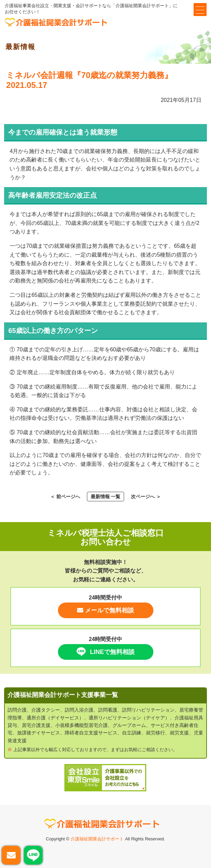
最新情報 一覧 (106, 497)
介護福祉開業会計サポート (97, 839)
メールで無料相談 (105, 610)
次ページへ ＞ (146, 497)
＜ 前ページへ (65, 497)
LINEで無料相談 (104, 652)
